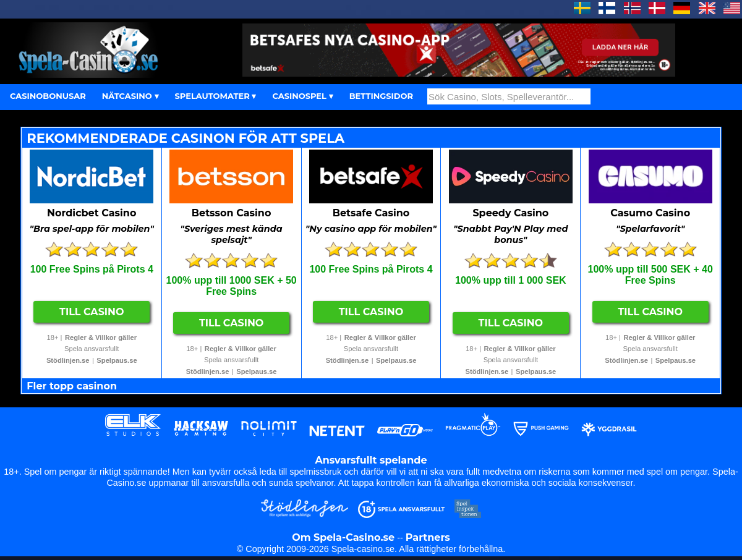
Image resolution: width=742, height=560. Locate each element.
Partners (428, 537)
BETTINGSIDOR (381, 96)
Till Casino (92, 312)
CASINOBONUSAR (48, 96)
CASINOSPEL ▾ (302, 96)
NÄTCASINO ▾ (130, 96)
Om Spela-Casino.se (343, 537)
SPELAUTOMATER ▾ (216, 96)
